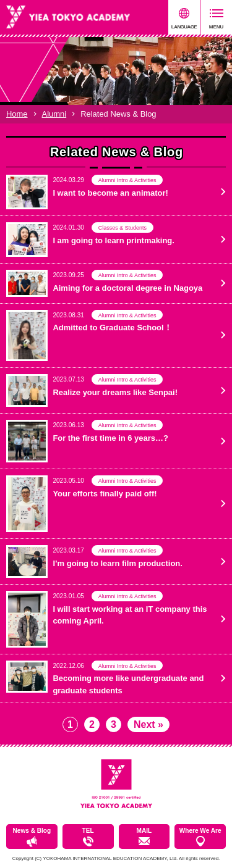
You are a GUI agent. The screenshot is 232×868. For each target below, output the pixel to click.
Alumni (54, 114)
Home (17, 114)
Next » (148, 724)
